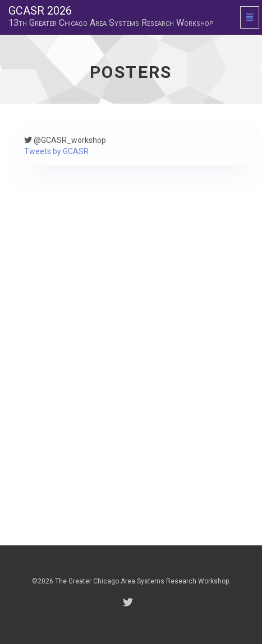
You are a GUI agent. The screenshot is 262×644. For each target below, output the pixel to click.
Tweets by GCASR (56, 151)
